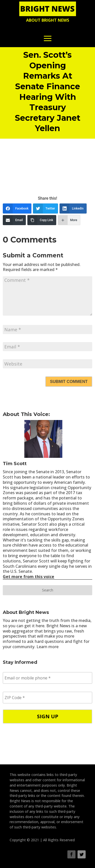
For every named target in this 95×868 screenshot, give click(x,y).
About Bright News (48, 20)
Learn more (48, 647)
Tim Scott (15, 464)
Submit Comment (69, 382)
